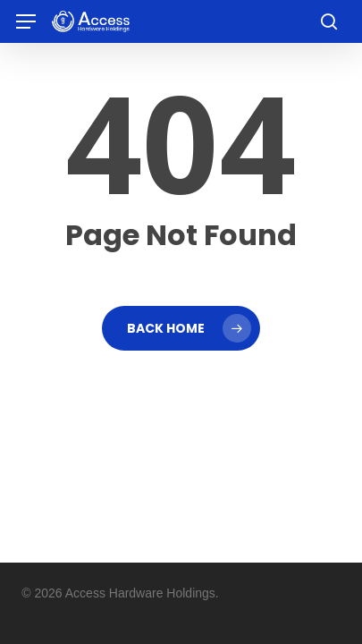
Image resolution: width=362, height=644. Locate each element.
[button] (26, 22)
